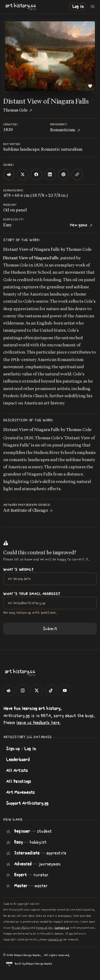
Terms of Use (44, 928)
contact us (55, 939)
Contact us (62, 928)
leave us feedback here (38, 723)
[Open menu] (93, 7)
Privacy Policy (21, 928)
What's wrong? (18, 570)
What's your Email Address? (32, 594)
